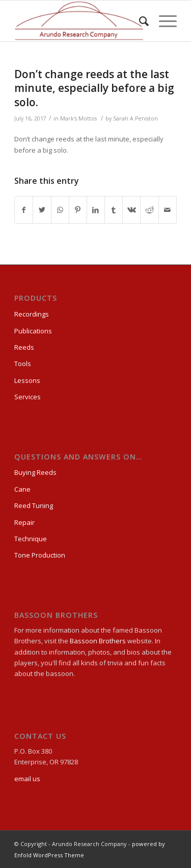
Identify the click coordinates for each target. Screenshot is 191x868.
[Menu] (163, 21)
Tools (23, 364)
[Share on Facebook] (24, 210)
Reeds (24, 347)
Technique (31, 539)
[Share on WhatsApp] (60, 210)
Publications (33, 331)
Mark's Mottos (78, 118)
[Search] (139, 21)
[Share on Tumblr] (114, 210)
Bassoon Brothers (99, 641)
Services (28, 397)
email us (27, 779)
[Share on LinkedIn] (96, 210)
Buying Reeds (35, 472)
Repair (24, 522)
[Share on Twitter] (42, 210)
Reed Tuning (34, 505)
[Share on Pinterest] (78, 210)
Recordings (32, 314)
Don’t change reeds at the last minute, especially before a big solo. (94, 88)
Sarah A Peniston (135, 118)
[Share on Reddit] (149, 210)
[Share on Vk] (131, 210)
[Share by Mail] (168, 210)
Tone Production (40, 555)
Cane (22, 489)
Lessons (27, 380)
